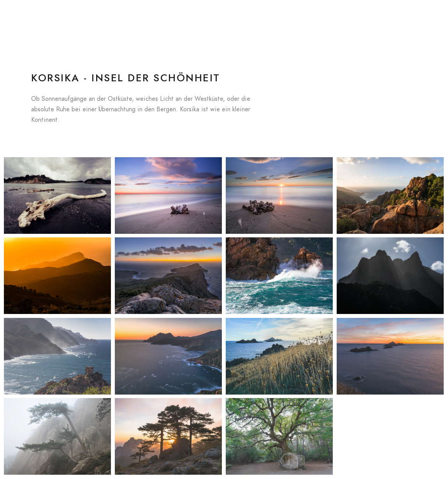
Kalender (308, 19)
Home (186, 19)
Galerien (275, 19)
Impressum (408, 19)
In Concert (240, 19)
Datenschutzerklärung (358, 19)
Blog (210, 19)
